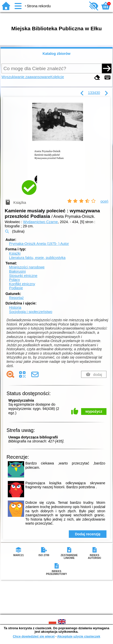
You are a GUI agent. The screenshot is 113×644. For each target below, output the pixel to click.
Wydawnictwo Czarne (40, 222)
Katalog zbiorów (56, 54)
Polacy (14, 280)
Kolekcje (57, 77)
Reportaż (16, 298)
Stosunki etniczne (23, 276)
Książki (15, 253)
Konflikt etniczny (22, 284)
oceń (104, 201)
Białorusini (17, 271)
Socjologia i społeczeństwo (31, 312)
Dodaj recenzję (88, 534)
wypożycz (94, 411)
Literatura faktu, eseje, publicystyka (37, 258)
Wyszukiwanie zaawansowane (26, 77)
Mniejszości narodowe (27, 267)
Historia (15, 307)
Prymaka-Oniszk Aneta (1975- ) (39, 244)
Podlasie (16, 288)
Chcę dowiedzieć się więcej (34, 636)
